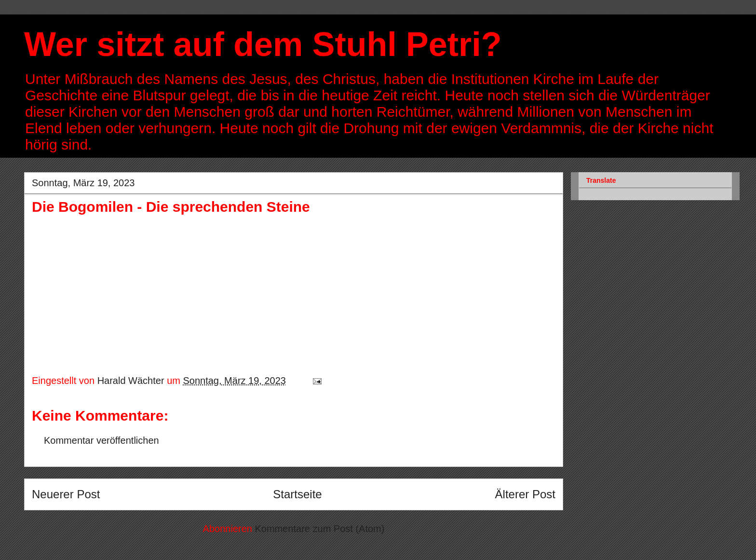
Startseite (297, 494)
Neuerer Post (66, 494)
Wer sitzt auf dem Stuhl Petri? (263, 44)
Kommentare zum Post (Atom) (319, 529)
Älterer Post (525, 494)
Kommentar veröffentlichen (101, 440)
